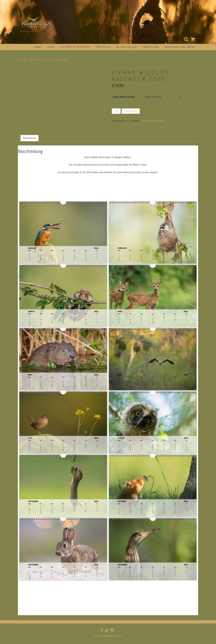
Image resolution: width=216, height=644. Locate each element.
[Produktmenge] (116, 111)
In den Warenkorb (131, 111)
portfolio (103, 47)
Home (38, 47)
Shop (51, 47)
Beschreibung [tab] (29, 138)
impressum (151, 47)
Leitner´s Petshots (75, 47)
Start (22, 60)
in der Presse (127, 47)
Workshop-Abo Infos (180, 47)
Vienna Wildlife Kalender (49, 60)
